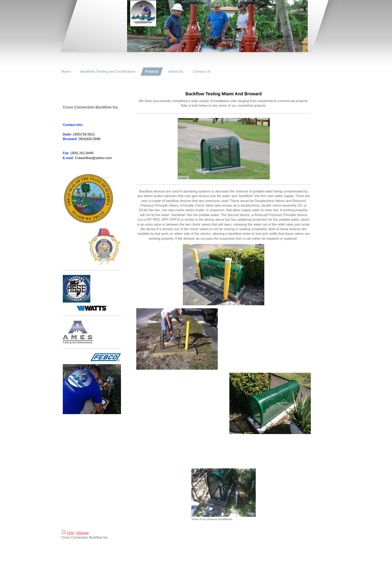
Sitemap (83, 533)
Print (68, 533)
